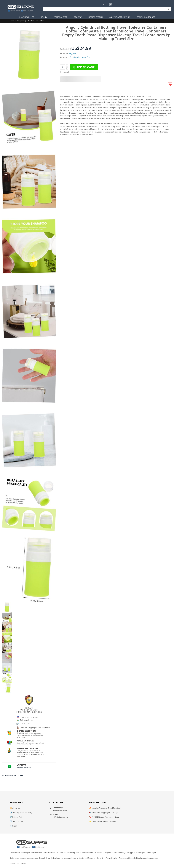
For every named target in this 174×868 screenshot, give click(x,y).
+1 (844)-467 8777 (24, 768)
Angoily (72, 54)
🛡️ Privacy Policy (17, 817)
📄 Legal (13, 826)
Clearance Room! (12, 776)
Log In (102, 5)
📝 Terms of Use (16, 821)
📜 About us (15, 808)
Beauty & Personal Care (36, 21)
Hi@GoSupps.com (60, 817)
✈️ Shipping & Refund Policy (21, 812)
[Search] (106, 9)
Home (12, 21)
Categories (21, 21)
